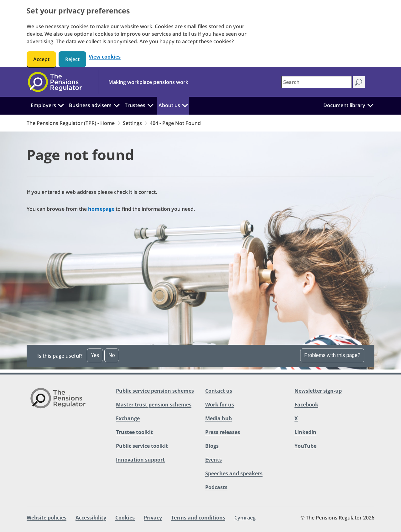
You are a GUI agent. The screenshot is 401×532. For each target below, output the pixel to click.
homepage (101, 209)
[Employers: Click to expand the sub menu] (61, 105)
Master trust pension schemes (154, 405)
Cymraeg (245, 518)
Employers (43, 105)
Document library (344, 105)
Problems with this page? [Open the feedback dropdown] (332, 355)
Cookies (125, 518)
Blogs (212, 446)
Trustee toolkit (134, 432)
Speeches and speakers (234, 473)
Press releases (223, 432)
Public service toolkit (142, 446)
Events (214, 460)
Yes (95, 355)
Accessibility (91, 518)
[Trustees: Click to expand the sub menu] (150, 105)
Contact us (219, 391)
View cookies (105, 57)
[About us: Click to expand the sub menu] (185, 105)
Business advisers (90, 105)
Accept (41, 59)
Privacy (153, 518)
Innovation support (140, 460)
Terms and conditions (198, 518)
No (112, 355)
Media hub (219, 418)
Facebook (306, 405)
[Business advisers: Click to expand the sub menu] (117, 105)
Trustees (135, 105)
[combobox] (317, 82)
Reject (72, 59)
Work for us (220, 405)
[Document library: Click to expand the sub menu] (370, 105)
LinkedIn (305, 432)
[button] (200, 356)
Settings (132, 123)
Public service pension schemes (155, 391)
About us (169, 105)
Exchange (128, 418)
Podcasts (216, 487)
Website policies (47, 518)
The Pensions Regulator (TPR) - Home (71, 123)
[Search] (359, 82)
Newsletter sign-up (318, 391)
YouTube (305, 446)
